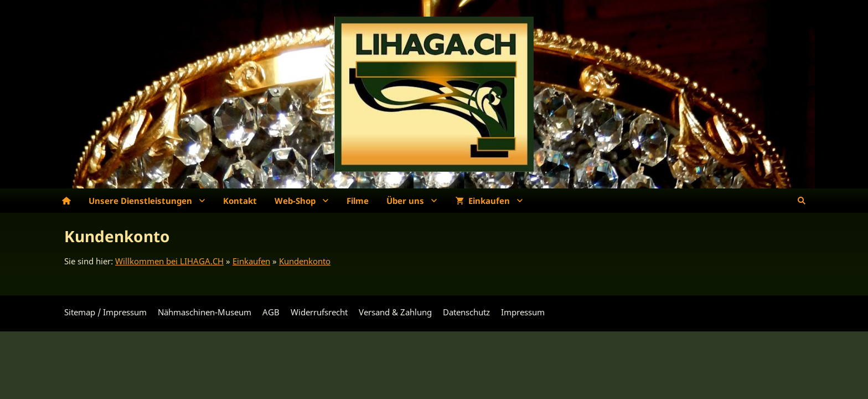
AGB (271, 312)
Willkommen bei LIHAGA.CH (169, 261)
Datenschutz (466, 312)
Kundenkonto (305, 261)
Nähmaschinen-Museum (205, 312)
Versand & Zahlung (395, 312)
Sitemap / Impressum (105, 312)
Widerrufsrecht (319, 312)
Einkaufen (251, 261)
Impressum (523, 312)
